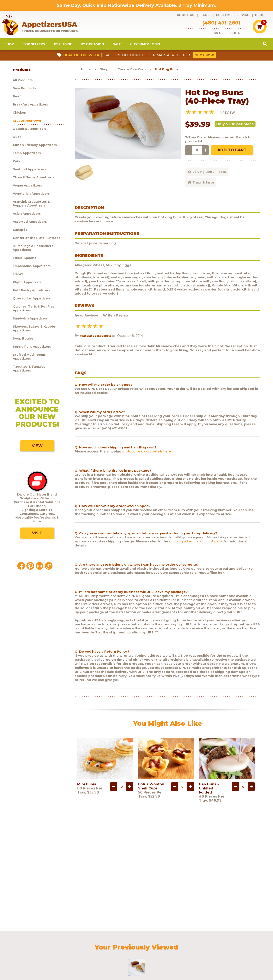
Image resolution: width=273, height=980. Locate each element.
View (37, 448)
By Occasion (92, 47)
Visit (37, 536)
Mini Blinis (87, 787)
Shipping (172, 943)
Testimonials (226, 943)
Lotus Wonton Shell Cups (151, 789)
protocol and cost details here (147, 454)
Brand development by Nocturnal (124, 966)
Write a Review (116, 318)
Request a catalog (112, 943)
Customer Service (232, 15)
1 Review (228, 115)
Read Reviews (87, 318)
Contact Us (206, 943)
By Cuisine (63, 47)
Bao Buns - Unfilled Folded (209, 791)
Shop (9, 47)
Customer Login (145, 47)
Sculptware (33, 949)
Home (86, 72)
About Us (186, 15)
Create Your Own (132, 72)
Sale (117, 47)
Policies (188, 943)
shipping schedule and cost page (196, 544)
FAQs (205, 15)
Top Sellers (34, 47)
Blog (260, 15)
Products (32, 943)
